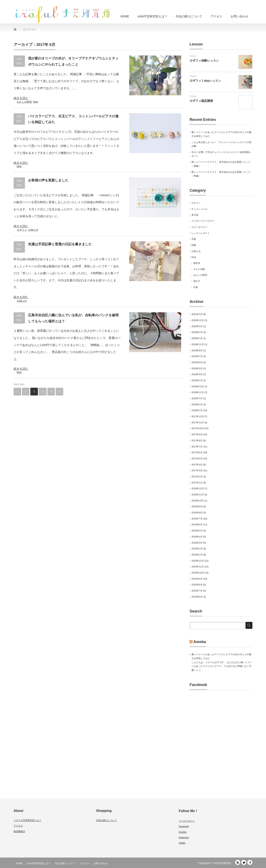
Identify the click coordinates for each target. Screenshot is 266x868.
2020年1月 (197, 338)
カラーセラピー (199, 227)
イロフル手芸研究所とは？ (27, 820)
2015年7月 (197, 591)
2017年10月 (198, 428)
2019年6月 (197, 362)
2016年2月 (197, 549)
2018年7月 (197, 398)
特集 (194, 245)
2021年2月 (197, 314)
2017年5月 (197, 459)
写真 (194, 239)
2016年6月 (197, 524)
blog (36, 102)
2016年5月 (197, 531)
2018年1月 (197, 410)
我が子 (197, 281)
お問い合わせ (239, 16)
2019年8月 (197, 350)
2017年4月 (197, 465)
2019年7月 (197, 356)
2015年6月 (197, 597)
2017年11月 (198, 422)
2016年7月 (197, 519)
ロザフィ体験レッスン (204, 61)
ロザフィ (22, 230)
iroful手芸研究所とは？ (152, 16)
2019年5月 (197, 368)
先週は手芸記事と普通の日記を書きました (60, 244)
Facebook (198, 685)
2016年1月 (197, 555)
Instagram (184, 837)
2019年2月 (197, 380)
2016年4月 (197, 537)
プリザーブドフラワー (203, 221)
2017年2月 (197, 477)
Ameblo (183, 832)
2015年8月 (197, 585)
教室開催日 (19, 831)
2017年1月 (197, 483)
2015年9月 (197, 579)
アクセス (216, 16)
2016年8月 (197, 513)
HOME (125, 16)
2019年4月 (197, 374)
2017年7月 (197, 447)
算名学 (197, 263)
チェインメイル (199, 209)
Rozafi (193, 56)
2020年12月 (198, 320)
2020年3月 (197, 332)
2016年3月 (197, 543)
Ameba (200, 642)
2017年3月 (197, 470)
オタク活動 (199, 269)
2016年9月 (197, 506)
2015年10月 (198, 573)
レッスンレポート (201, 233)
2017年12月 (198, 416)
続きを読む (21, 98)
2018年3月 (197, 404)
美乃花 (195, 215)
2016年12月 (198, 488)
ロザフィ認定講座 (201, 101)
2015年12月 (198, 561)
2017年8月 (197, 440)
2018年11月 (198, 392)
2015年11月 (198, 567)
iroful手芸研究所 (222, 863)
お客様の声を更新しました (48, 180)
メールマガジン (187, 821)
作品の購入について (189, 16)
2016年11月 (198, 495)
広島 (196, 287)
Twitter (182, 843)
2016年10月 (198, 501)
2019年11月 (198, 344)
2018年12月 (198, 386)
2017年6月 (197, 452)
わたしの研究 (24, 102)
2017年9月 (197, 434)
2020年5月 (197, 326)
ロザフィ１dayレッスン (205, 81)
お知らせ (33, 230)
